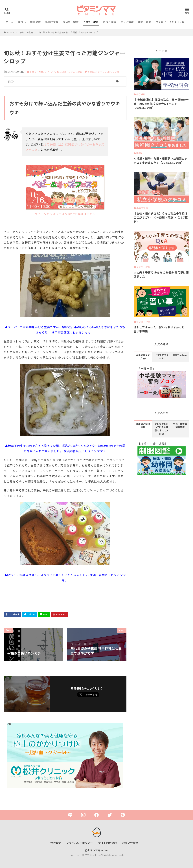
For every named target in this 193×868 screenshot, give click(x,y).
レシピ (116, 72)
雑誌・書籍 (145, 22)
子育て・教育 (91, 22)
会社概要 (56, 843)
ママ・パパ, (50, 72)
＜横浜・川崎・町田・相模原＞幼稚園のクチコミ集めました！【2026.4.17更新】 (161, 161)
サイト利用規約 (108, 843)
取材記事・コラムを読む (70, 72)
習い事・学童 (71, 22)
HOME (10, 32)
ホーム (10, 22)
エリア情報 (127, 22)
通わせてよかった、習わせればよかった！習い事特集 (161, 329)
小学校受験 (52, 22)
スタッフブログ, (104, 72)
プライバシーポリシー (80, 843)
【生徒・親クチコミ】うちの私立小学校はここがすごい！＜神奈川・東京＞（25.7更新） (161, 218)
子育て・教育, (37, 72)
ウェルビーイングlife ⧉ (170, 22)
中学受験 (35, 22)
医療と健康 (110, 22)
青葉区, (91, 72)
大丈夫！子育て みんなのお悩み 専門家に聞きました (161, 274)
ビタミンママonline (97, 850)
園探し (22, 22)
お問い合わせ (130, 843)
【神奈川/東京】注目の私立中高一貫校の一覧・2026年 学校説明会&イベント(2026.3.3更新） (161, 104)
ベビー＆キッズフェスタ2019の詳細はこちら (65, 190)
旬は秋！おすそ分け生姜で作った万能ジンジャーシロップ (68, 32)
